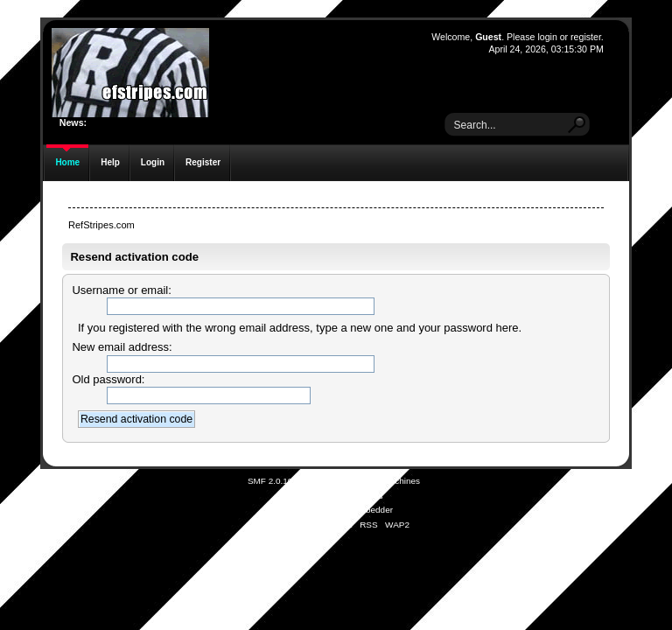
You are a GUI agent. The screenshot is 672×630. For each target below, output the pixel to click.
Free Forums (357, 496)
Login (153, 162)
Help (110, 162)
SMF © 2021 (325, 481)
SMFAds (302, 496)
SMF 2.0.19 (270, 481)
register (586, 37)
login (547, 37)
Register (203, 162)
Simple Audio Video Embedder (334, 510)
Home (67, 162)
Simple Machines (387, 481)
